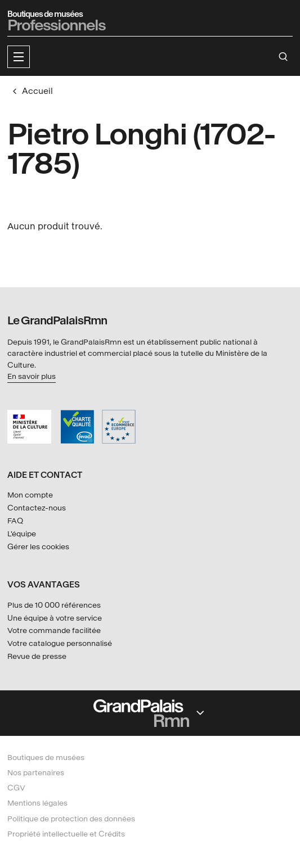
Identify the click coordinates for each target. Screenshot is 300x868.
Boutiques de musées (46, 758)
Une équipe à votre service (55, 618)
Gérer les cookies (38, 547)
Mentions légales (37, 803)
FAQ (15, 521)
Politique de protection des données (71, 819)
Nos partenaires (36, 773)
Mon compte (30, 495)
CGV (16, 788)
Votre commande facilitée (54, 630)
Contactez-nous (37, 508)
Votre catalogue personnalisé (60, 643)
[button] (19, 57)
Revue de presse (37, 656)
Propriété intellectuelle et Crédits (66, 834)
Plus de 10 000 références (54, 605)
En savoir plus (32, 376)
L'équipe (22, 534)
